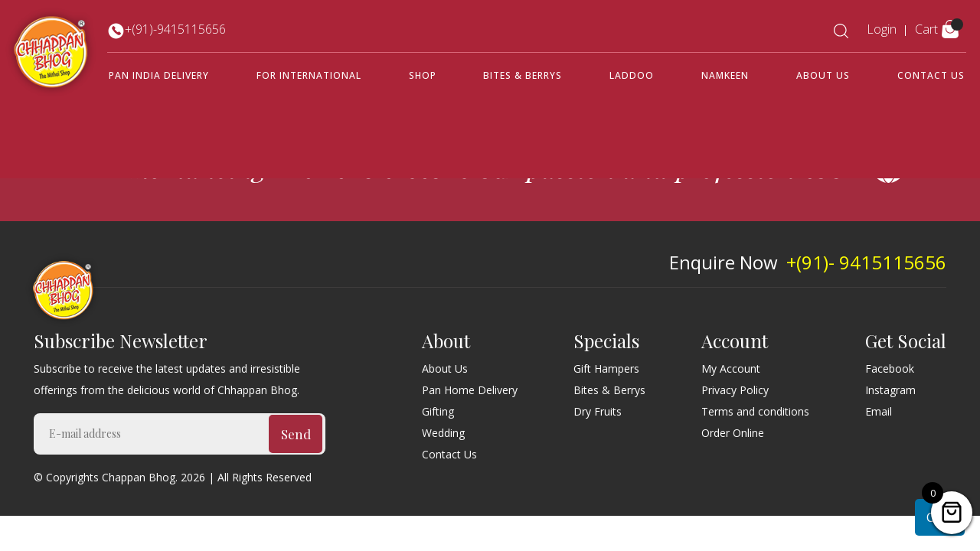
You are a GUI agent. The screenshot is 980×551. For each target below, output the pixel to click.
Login (882, 29)
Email (879, 411)
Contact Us (931, 75)
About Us (823, 75)
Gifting (438, 411)
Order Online (733, 433)
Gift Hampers (606, 368)
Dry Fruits (598, 411)
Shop (423, 75)
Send (296, 434)
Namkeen (725, 75)
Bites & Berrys (523, 75)
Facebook (890, 368)
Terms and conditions (755, 411)
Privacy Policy (735, 390)
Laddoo (632, 75)
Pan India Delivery (159, 75)
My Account (731, 368)
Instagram (890, 390)
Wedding (443, 433)
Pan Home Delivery (470, 390)
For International (309, 75)
